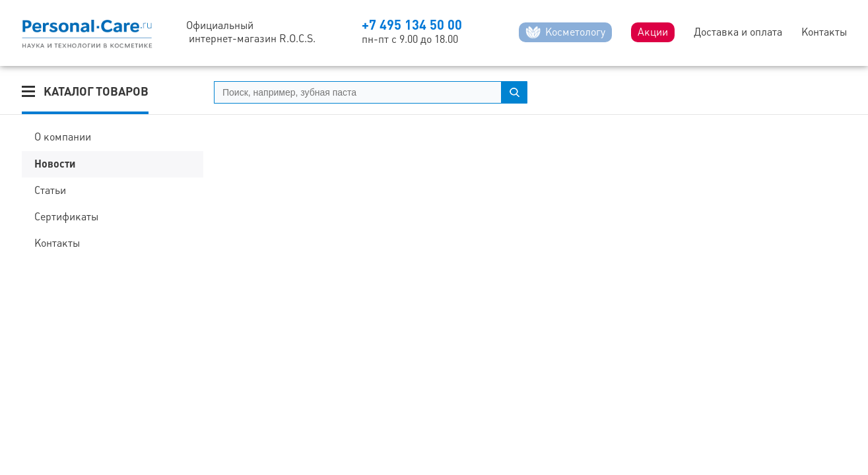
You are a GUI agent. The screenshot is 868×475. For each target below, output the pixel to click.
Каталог (96, 91)
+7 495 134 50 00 (412, 25)
